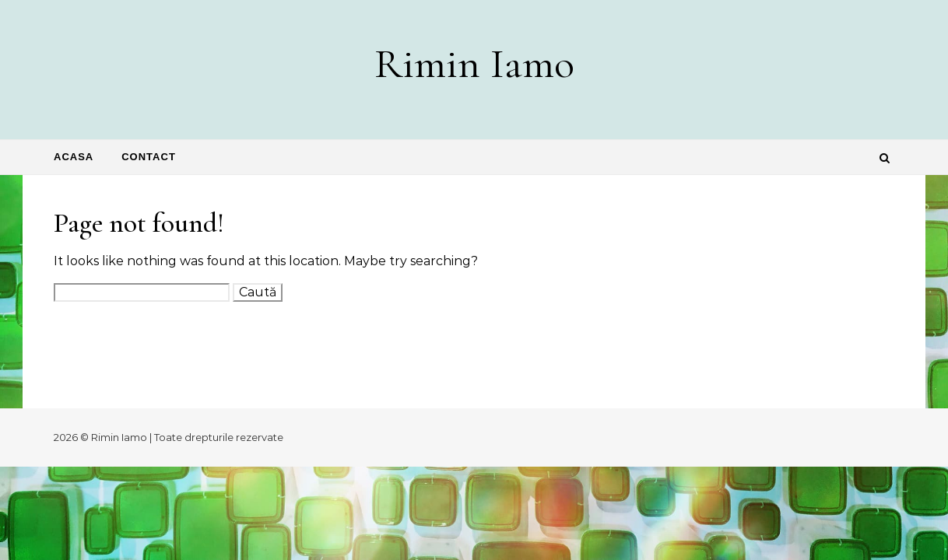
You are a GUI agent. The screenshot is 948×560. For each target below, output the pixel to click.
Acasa (74, 157)
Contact (149, 157)
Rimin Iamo (474, 63)
